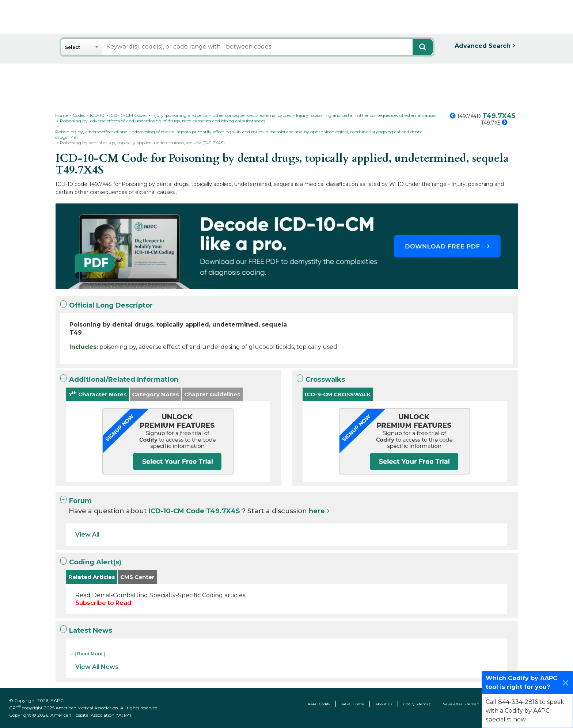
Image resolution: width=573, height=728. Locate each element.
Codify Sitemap (417, 704)
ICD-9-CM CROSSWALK (338, 394)
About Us (384, 704)
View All (87, 535)
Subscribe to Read (103, 603)
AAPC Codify (319, 704)
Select (73, 47)
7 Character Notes (98, 394)
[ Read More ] (90, 654)
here (317, 511)
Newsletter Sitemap (461, 704)
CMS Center (137, 577)
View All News (97, 667)
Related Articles (92, 577)
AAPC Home (353, 704)
